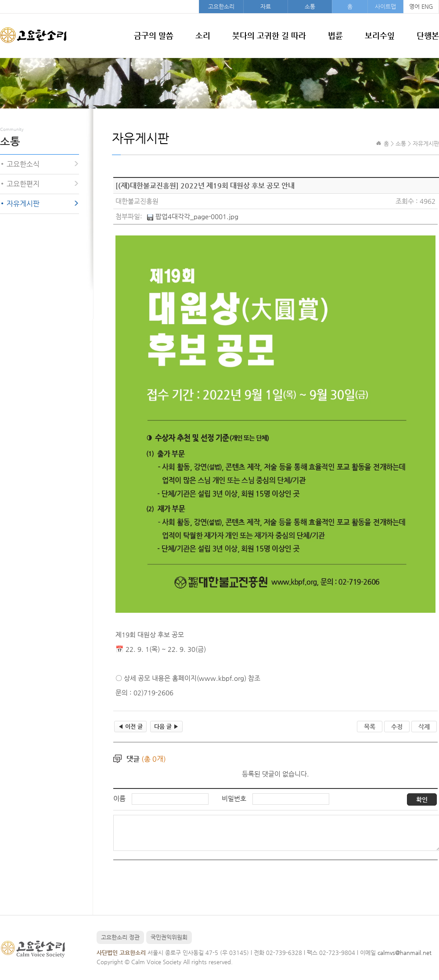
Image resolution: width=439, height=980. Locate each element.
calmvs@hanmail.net (405, 953)
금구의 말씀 (154, 35)
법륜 (335, 35)
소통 (310, 6)
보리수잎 (380, 35)
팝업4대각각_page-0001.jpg (197, 216)
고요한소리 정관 (120, 937)
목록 (370, 727)
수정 (397, 727)
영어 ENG (421, 6)
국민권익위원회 (169, 937)
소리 (203, 35)
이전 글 (130, 726)
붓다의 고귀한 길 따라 (269, 35)
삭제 (424, 727)
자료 (266, 6)
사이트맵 (385, 6)
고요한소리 (221, 6)
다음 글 (166, 726)
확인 (422, 799)
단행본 (428, 35)
